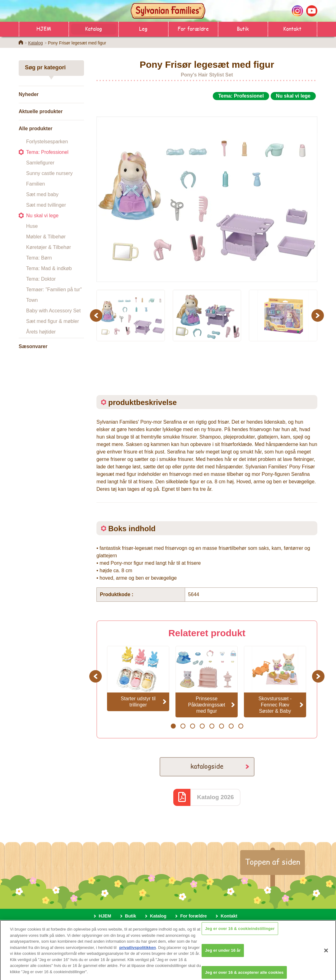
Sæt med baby (42, 194)
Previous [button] (97, 315)
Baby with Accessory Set (53, 311)
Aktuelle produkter (41, 111)
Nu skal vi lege (42, 216)
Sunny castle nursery (49, 173)
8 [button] (241, 726)
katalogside (207, 766)
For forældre (193, 28)
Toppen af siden (273, 862)
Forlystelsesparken (47, 142)
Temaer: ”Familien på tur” (54, 290)
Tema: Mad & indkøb (49, 268)
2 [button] (183, 726)
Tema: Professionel (47, 152)
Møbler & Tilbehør (46, 237)
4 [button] (202, 726)
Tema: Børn (39, 258)
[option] (207, 192)
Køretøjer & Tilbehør (49, 247)
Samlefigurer (40, 163)
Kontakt (292, 28)
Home (21, 42)
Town (32, 300)
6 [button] (221, 726)
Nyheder (29, 94)
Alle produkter (35, 129)
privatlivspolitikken (138, 952)
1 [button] (173, 726)
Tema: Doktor (41, 279)
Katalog (93, 28)
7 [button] (231, 726)
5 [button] (212, 726)
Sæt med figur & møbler (53, 321)
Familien (35, 184)
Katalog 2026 (215, 797)
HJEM (44, 28)
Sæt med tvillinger (46, 205)
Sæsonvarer (33, 346)
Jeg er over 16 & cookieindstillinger (240, 933)
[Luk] (326, 955)
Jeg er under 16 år (223, 955)
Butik (243, 28)
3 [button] (192, 726)
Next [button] (318, 315)
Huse (32, 226)
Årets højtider (41, 332)
